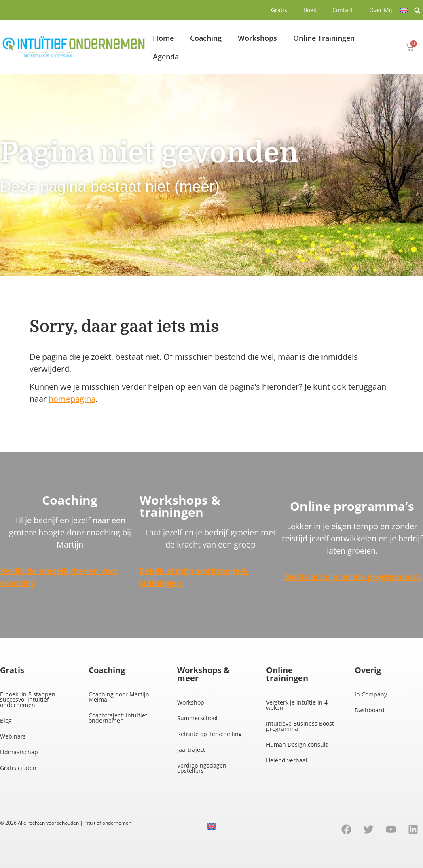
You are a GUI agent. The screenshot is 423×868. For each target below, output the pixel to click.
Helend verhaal (287, 760)
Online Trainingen (324, 38)
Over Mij (381, 10)
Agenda (166, 57)
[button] (417, 11)
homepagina (72, 399)
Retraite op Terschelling (209, 734)
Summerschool (197, 718)
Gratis (279, 10)
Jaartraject (191, 750)
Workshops (257, 38)
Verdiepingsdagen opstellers (202, 768)
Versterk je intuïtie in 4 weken (297, 705)
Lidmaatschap (19, 752)
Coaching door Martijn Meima (119, 697)
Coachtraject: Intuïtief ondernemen (118, 718)
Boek (310, 10)
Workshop (191, 702)
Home (163, 38)
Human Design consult (297, 744)
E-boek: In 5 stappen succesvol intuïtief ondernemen (28, 699)
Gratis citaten (18, 768)
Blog (6, 721)
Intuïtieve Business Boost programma (300, 726)
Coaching (206, 38)
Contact (343, 10)
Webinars (13, 736)
